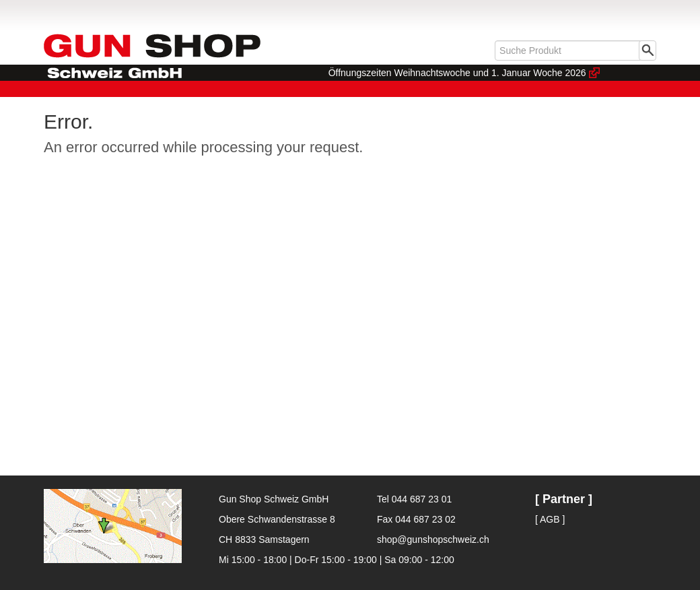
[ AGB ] (550, 519)
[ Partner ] (564, 499)
